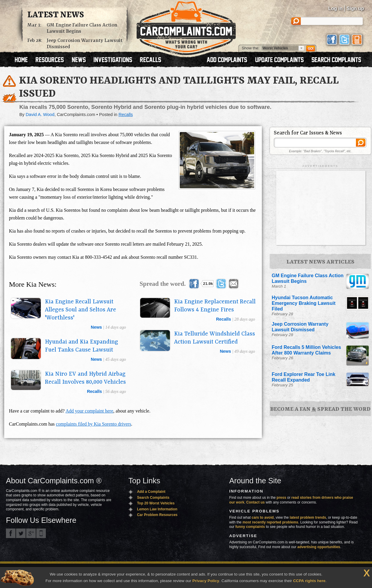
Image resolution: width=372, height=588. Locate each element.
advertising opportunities (319, 547)
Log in (335, 8)
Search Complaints (153, 498)
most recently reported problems (270, 522)
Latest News (56, 15)
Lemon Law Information (157, 509)
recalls (223, 319)
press (282, 498)
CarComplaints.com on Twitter (21, 533)
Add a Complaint (151, 492)
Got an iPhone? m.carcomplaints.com (41, 533)
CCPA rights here (309, 581)
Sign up (355, 8)
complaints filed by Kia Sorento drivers (94, 424)
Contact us (256, 502)
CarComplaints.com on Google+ (31, 533)
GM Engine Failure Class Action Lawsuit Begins (82, 28)
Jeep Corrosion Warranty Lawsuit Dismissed (85, 44)
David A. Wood (40, 115)
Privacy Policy (206, 581)
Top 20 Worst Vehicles (156, 503)
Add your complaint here (89, 411)
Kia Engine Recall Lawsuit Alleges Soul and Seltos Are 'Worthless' (81, 310)
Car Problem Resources (157, 515)
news (96, 327)
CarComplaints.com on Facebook (11, 533)
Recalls (126, 115)
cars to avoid (263, 518)
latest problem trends (308, 518)
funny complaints (250, 527)
